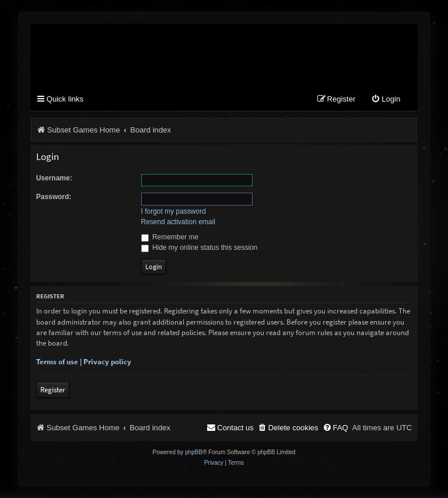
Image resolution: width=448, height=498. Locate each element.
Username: (54, 178)
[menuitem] (386, 100)
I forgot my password (174, 211)
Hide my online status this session (199, 248)
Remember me (170, 237)
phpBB (194, 452)
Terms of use (57, 362)
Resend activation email (178, 222)
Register (53, 390)
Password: (54, 197)
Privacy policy (107, 362)
